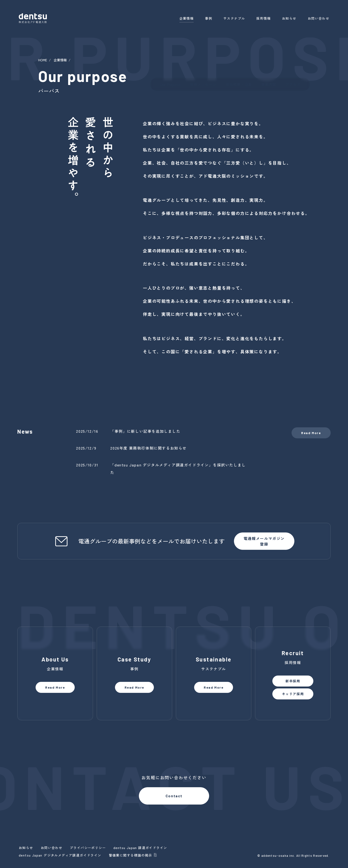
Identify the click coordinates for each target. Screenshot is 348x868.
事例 (209, 18)
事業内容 (269, 84)
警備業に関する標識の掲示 (131, 855)
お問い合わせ (318, 18)
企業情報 (187, 18)
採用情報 (263, 18)
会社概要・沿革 (239, 84)
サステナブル (234, 18)
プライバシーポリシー (88, 848)
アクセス (293, 84)
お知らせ (289, 18)
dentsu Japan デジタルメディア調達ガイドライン (60, 855)
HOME (43, 60)
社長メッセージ (203, 84)
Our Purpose (170, 84)
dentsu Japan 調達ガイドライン (140, 848)
